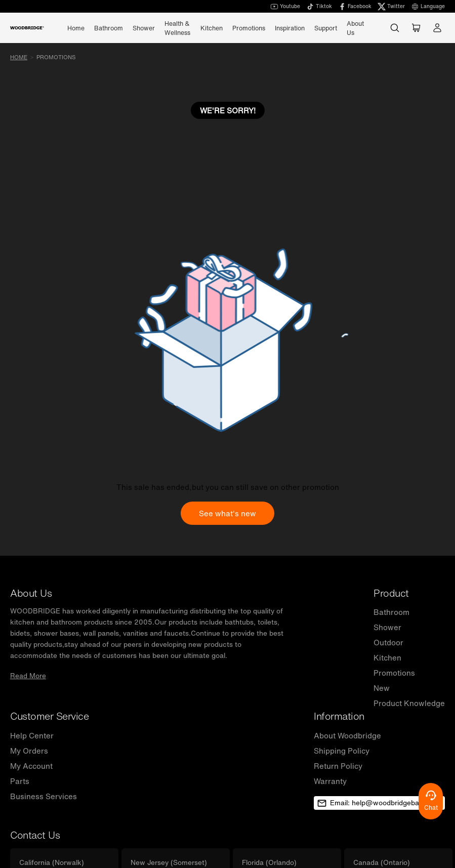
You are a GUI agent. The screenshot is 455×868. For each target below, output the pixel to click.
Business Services (44, 796)
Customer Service (49, 716)
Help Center (32, 735)
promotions (56, 57)
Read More (28, 676)
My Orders (29, 751)
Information (339, 716)
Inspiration (290, 28)
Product (391, 593)
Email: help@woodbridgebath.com (379, 803)
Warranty (330, 781)
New (382, 688)
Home (76, 28)
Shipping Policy (342, 751)
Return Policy (338, 766)
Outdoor (388, 642)
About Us (355, 28)
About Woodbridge (347, 735)
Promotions (249, 28)
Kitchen (387, 657)
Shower (387, 627)
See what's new (227, 513)
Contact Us (35, 835)
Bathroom (391, 612)
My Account (31, 766)
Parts (20, 781)
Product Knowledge (409, 703)
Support (326, 28)
